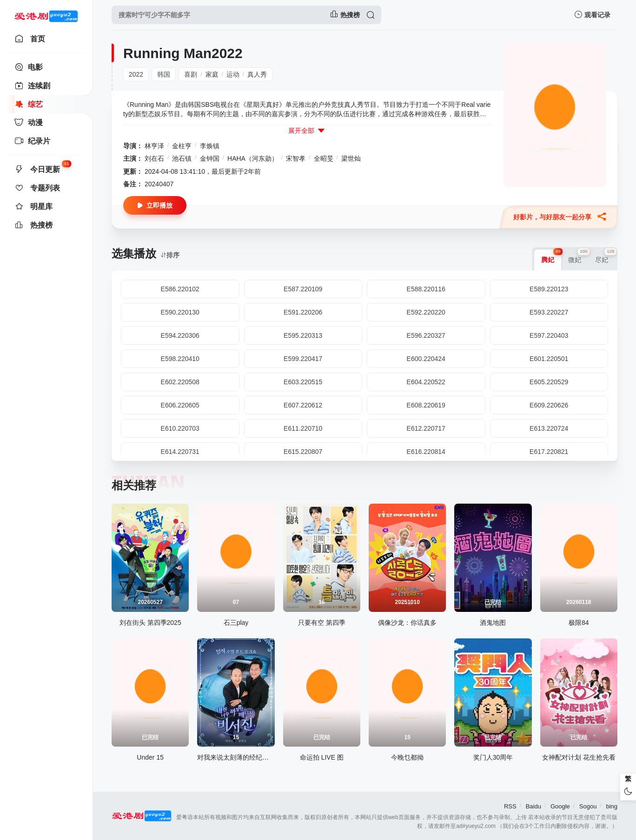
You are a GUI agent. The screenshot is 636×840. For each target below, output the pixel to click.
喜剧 (191, 74)
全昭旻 (324, 158)
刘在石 (154, 158)
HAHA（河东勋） (253, 158)
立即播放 (155, 206)
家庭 (212, 74)
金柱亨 (182, 146)
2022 (136, 74)
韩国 (164, 74)
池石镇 (182, 158)
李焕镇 (210, 146)
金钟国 (210, 158)
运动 (233, 74)
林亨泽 (154, 146)
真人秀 (257, 74)
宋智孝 (296, 158)
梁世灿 (351, 158)
